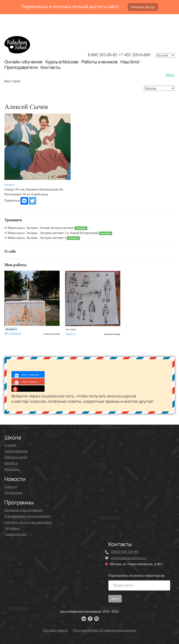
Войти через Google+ (28, 381)
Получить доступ (143, 7)
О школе (10, 445)
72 (10, 333)
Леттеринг (12, 528)
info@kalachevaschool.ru (128, 558)
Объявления (13, 493)
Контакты (50, 67)
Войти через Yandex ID (28, 388)
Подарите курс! (16, 534)
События (11, 487)
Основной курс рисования (24, 510)
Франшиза (12, 469)
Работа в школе (16, 457)
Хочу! (115, 599)
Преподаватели (21, 67)
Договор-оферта (55, 630)
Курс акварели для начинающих (28, 516)
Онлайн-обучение (24, 62)
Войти (170, 75)
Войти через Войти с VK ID (28, 374)
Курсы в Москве (62, 62)
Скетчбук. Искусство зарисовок (28, 522)
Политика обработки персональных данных (104, 630)
